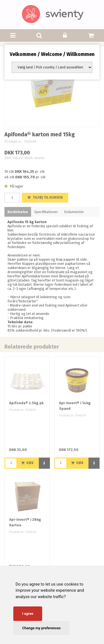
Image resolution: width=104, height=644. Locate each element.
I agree (28, 614)
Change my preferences (41, 628)
